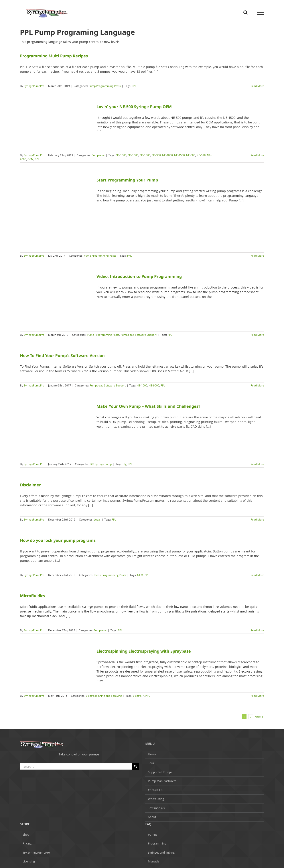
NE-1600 (133, 155)
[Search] (135, 766)
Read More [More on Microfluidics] (257, 630)
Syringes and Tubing (161, 852)
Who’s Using (156, 799)
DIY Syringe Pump (101, 464)
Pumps (153, 835)
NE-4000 (168, 155)
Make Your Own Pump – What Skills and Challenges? (148, 406)
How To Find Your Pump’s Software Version (62, 355)
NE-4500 (179, 155)
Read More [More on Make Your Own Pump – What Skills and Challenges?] (257, 464)
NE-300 (156, 155)
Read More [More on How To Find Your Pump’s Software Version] (257, 385)
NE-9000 (154, 385)
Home (152, 754)
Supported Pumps (160, 772)
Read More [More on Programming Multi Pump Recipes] (257, 86)
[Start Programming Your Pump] (55, 213)
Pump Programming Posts (105, 86)
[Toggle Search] (246, 12)
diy (125, 464)
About (152, 817)
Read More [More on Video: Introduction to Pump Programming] (257, 335)
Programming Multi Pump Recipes (54, 56)
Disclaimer (30, 485)
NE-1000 (121, 155)
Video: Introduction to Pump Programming (139, 276)
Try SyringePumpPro (36, 852)
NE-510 (201, 155)
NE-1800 (145, 155)
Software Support (146, 335)
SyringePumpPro (34, 86)
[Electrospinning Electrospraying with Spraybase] (55, 668)
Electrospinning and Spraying (104, 696)
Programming (157, 843)
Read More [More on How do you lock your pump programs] (257, 575)
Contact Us (155, 790)
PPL (134, 86)
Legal (97, 520)
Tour (151, 763)
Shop (26, 835)
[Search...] (76, 766)
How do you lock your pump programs (58, 540)
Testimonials (156, 808)
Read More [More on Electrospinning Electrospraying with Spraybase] (257, 696)
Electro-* (138, 696)
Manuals (154, 861)
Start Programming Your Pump (127, 180)
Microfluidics (33, 596)
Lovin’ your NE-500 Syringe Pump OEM (134, 107)
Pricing (27, 843)
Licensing (29, 861)
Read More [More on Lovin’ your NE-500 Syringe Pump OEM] (257, 155)
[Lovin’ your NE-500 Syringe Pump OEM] (55, 126)
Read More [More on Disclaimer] (257, 520)
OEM (31, 159)
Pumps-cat (98, 155)
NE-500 (191, 155)
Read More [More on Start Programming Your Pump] (257, 256)
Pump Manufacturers (162, 781)
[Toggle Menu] (261, 13)
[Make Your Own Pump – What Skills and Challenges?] (55, 430)
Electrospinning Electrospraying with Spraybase (144, 651)
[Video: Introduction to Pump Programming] (55, 300)
